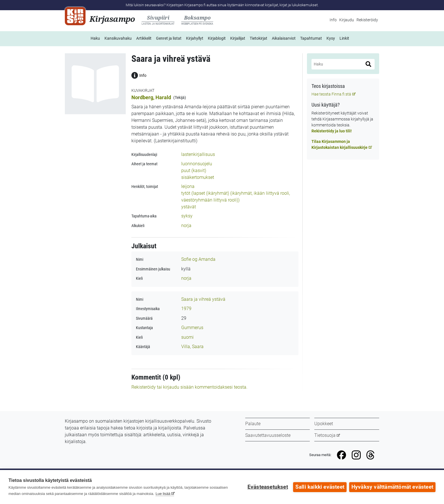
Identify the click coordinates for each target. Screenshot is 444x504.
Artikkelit (144, 38)
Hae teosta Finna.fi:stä (331, 94)
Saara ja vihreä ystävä (203, 299)
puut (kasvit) (194, 171)
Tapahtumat (311, 38)
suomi (187, 337)
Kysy (331, 38)
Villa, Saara (192, 347)
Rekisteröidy (367, 20)
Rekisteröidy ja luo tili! (332, 131)
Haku (95, 38)
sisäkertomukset (198, 177)
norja (186, 225)
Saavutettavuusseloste (268, 435)
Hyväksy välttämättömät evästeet (392, 487)
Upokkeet (324, 424)
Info (333, 20)
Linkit (344, 38)
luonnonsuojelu (197, 164)
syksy (187, 216)
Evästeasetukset (267, 487)
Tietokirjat (259, 38)
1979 (186, 309)
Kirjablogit (217, 38)
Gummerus (192, 328)
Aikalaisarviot (284, 38)
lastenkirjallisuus (198, 154)
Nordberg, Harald (151, 97)
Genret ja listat (169, 38)
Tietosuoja (325, 435)
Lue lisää (163, 494)
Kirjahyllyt (195, 38)
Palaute (253, 424)
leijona (188, 186)
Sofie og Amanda (198, 259)
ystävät (189, 207)
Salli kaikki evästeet (320, 487)
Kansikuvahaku (118, 38)
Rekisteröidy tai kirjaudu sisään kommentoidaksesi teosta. (189, 387)
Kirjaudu (347, 20)
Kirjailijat (238, 38)
